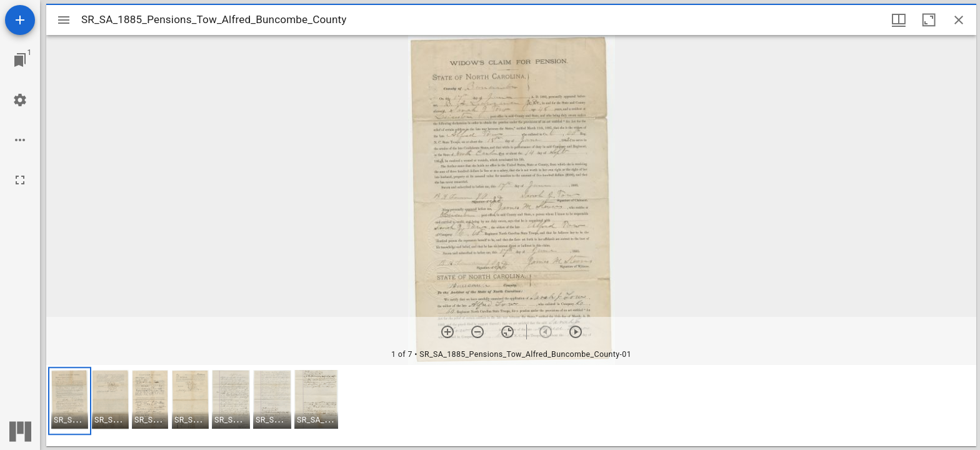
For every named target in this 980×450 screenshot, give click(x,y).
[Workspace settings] (20, 100)
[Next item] (576, 332)
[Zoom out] (477, 332)
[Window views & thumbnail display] (899, 20)
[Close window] (959, 20)
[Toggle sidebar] (64, 20)
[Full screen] (20, 180)
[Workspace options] (20, 140)
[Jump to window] (20, 60)
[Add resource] (20, 20)
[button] (70, 401)
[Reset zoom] (507, 332)
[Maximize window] (929, 20)
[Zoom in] (447, 332)
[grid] (511, 406)
